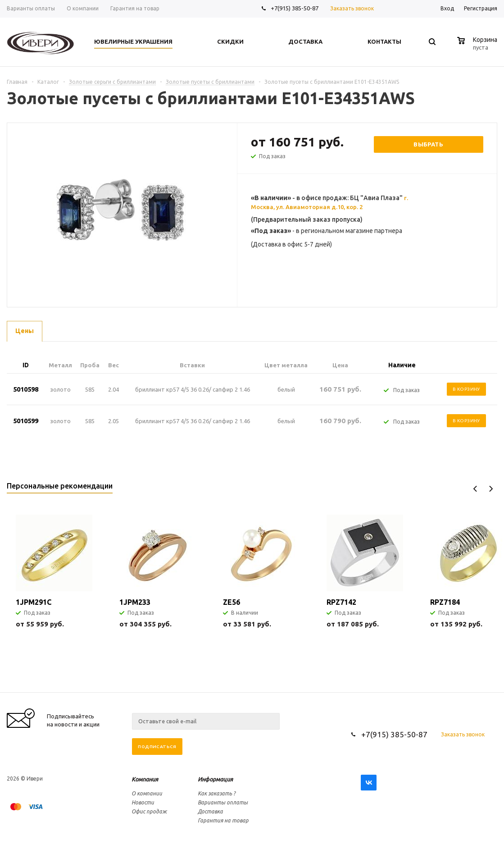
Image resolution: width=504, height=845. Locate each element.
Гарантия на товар (223, 820)
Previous (475, 489)
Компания (145, 779)
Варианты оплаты (223, 802)
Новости (143, 802)
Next (491, 489)
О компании (147, 793)
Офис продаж (149, 811)
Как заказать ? (217, 793)
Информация (215, 779)
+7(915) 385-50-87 (295, 8)
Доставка (210, 811)
